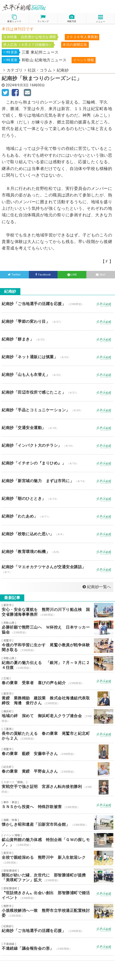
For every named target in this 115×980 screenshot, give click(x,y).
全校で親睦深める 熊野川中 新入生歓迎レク (57, 858)
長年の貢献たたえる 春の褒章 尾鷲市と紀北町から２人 (57, 734)
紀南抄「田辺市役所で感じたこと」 (57, 392)
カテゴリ (15, 70)
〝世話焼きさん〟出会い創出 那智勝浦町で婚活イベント (57, 893)
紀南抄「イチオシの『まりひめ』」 (57, 463)
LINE (72, 275)
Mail (101, 275)
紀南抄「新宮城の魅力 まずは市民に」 (57, 481)
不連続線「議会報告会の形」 (57, 947)
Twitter (14, 275)
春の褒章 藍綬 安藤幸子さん (57, 752)
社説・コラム (40, 70)
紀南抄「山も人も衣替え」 (57, 375)
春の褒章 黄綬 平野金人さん (57, 769)
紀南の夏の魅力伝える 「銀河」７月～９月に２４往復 (57, 663)
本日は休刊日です (18, 29)
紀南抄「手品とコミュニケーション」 (57, 410)
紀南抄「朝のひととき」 (57, 499)
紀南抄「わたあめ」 (57, 516)
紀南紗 (63, 70)
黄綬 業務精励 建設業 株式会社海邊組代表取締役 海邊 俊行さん (57, 699)
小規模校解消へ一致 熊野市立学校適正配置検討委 (57, 911)
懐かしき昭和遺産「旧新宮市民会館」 (57, 823)
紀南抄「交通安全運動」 (57, 428)
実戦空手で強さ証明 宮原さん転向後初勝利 (57, 787)
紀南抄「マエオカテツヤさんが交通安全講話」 (57, 569)
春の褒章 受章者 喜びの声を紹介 (57, 681)
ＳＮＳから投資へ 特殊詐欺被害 (57, 805)
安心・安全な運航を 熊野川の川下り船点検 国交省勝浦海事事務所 (57, 610)
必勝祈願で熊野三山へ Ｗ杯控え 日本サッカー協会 (57, 628)
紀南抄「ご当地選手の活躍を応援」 (57, 304)
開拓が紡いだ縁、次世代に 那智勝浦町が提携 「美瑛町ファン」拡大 (57, 876)
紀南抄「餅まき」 (57, 339)
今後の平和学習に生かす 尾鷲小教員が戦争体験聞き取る (57, 646)
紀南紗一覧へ (97, 587)
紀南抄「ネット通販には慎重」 (57, 357)
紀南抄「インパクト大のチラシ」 (57, 445)
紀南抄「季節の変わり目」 (57, 322)
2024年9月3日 (17, 85)
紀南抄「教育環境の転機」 (57, 552)
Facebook (43, 275)
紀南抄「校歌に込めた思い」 (57, 534)
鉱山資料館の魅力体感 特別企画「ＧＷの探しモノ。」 (57, 840)
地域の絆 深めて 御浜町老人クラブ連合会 (57, 716)
